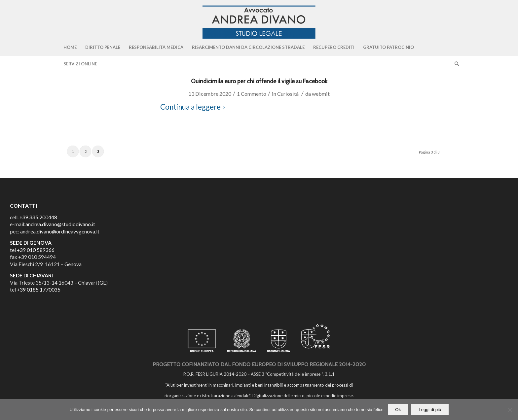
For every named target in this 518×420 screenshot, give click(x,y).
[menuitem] (70, 47)
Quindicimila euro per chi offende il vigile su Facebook (259, 81)
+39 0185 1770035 (39, 290)
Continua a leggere (194, 107)
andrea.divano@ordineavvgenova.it (60, 231)
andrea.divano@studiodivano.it (60, 224)
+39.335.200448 (38, 217)
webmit (321, 94)
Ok (398, 410)
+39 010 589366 (36, 250)
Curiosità (288, 94)
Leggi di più (430, 410)
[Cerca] (455, 64)
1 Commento (252, 94)
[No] (510, 410)
